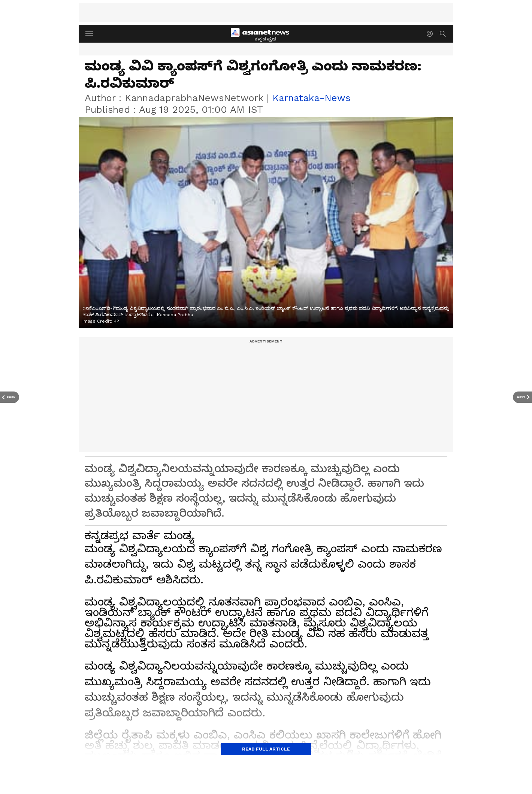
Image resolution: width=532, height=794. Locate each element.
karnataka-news (311, 98)
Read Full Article (266, 749)
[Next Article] (522, 397)
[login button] (432, 34)
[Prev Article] (10, 397)
